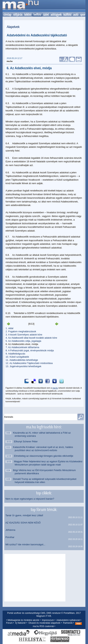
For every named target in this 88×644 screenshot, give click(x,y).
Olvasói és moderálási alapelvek (44, 623)
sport (83, 15)
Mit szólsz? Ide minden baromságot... (25, 544)
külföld (67, 15)
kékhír (28, 15)
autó (76, 15)
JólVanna (10, 530)
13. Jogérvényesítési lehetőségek (23, 366)
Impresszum (48, 620)
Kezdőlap (21, 6)
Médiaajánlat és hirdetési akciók (23, 620)
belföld (37, 15)
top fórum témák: (44, 509)
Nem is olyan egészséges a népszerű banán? (30, 499)
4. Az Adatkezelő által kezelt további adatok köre (31, 338)
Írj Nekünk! (20, 623)
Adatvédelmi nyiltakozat (68, 620)
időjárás (18, 15)
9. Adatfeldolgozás (15, 354)
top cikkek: (44, 493)
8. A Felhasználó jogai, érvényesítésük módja (30, 350)
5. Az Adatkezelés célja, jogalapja (23, 341)
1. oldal (9, 328)
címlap (7, 15)
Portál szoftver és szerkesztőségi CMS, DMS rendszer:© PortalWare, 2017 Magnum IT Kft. (44, 615)
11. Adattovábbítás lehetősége (22, 360)
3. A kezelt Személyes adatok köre (24, 335)
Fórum (9, 623)
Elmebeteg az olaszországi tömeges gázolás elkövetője (44, 456)
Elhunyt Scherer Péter (26, 441)
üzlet (46, 15)
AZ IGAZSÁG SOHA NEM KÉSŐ (23, 523)
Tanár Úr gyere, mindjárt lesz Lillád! (24, 515)
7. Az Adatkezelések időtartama (22, 347)
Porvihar (10, 537)
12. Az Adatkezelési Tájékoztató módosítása (29, 363)
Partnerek (68, 623)
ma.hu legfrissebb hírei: (44, 427)
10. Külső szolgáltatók (17, 357)
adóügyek (56, 15)
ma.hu (55, 388)
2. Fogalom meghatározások (21, 331)
